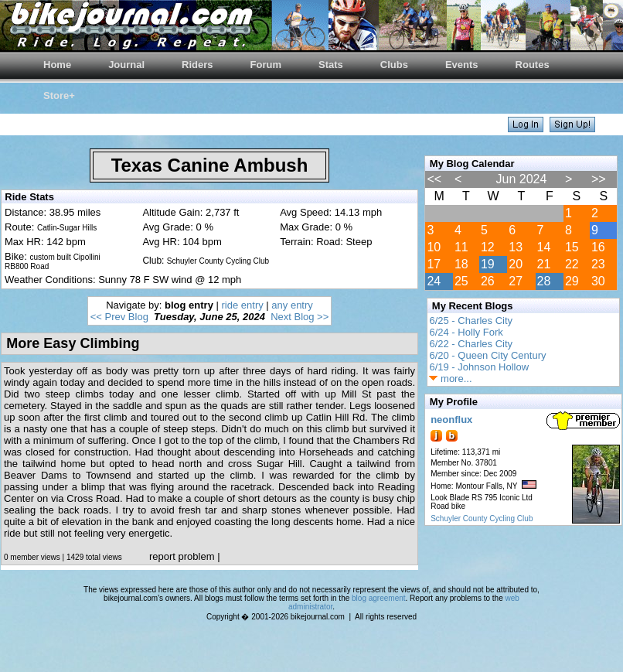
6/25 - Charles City (471, 321)
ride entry (243, 305)
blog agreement (379, 598)
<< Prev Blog (119, 317)
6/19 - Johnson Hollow (479, 367)
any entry (292, 305)
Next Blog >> (300, 317)
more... (450, 379)
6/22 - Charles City (471, 344)
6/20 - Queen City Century (487, 355)
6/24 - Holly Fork (466, 332)
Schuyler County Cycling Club (482, 518)
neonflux (451, 420)
